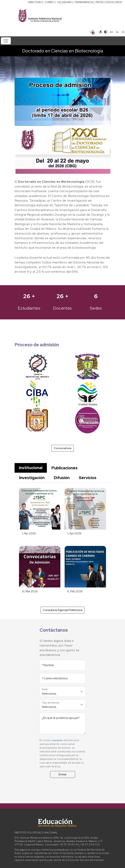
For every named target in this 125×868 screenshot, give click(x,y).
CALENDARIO (64, 2)
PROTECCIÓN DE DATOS (109, 2)
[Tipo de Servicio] (62, 705)
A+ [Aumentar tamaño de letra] (112, 32)
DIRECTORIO (35, 2)
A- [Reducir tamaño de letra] (118, 32)
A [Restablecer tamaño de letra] (123, 32)
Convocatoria (63, 448)
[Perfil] (62, 692)
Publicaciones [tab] (65, 468)
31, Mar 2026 (30, 591)
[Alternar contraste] (106, 32)
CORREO (49, 2)
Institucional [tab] (31, 468)
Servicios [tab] (88, 478)
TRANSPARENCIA (84, 2)
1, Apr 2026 (29, 533)
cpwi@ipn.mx (59, 740)
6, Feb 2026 (75, 591)
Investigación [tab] (32, 478)
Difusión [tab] (62, 478)
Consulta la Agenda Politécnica (63, 610)
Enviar (63, 774)
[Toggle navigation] (6, 41)
